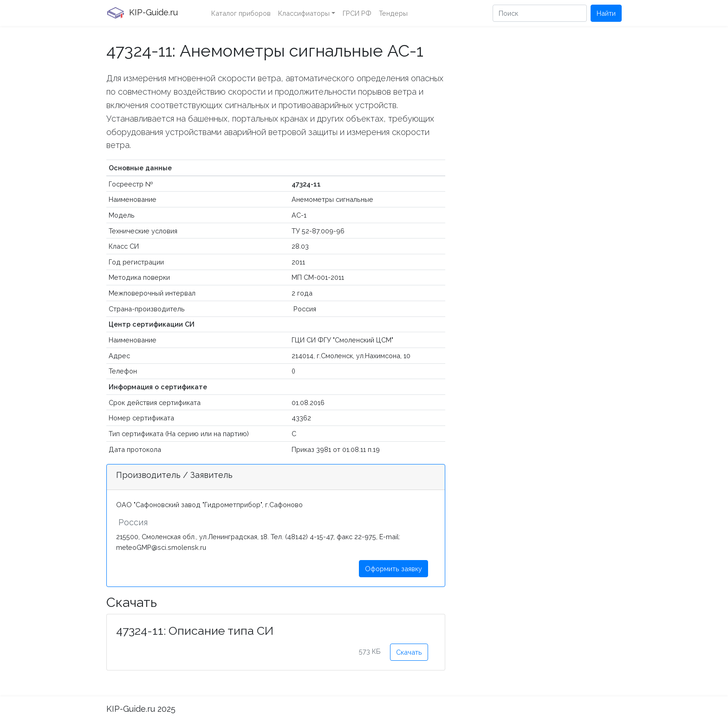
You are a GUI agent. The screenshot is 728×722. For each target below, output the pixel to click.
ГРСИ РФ (357, 13)
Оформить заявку (393, 569)
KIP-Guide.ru (142, 13)
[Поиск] (540, 13)
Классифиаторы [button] (304, 13)
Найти (606, 13)
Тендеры (393, 13)
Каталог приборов (241, 13)
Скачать (409, 652)
